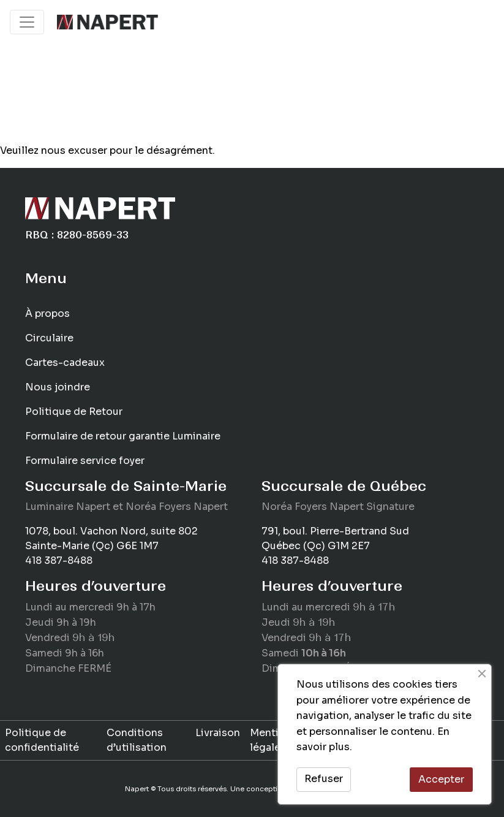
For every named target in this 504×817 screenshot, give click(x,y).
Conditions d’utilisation (137, 740)
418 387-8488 (59, 560)
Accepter (441, 779)
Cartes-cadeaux (65, 363)
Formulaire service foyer (85, 461)
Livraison (218, 733)
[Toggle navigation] (27, 22)
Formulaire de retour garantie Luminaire (123, 436)
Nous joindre (58, 387)
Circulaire (49, 338)
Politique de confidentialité (42, 740)
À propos (47, 313)
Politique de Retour (74, 412)
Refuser (324, 779)
